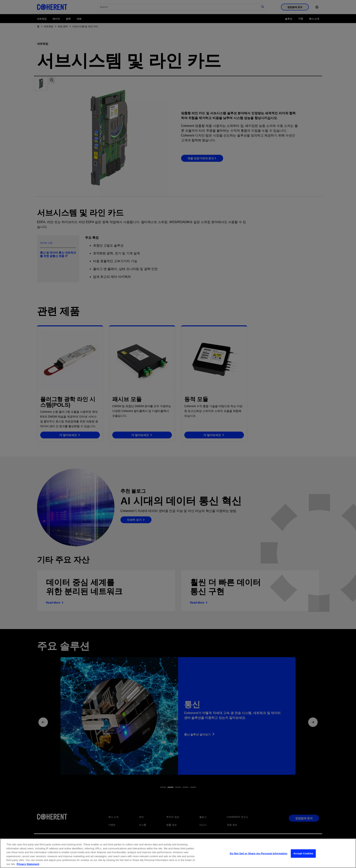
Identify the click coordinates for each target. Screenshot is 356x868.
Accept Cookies (303, 857)
